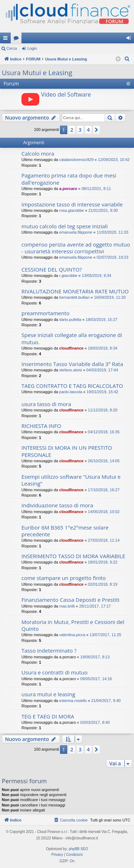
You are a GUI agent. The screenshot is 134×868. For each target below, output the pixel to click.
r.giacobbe (68, 275)
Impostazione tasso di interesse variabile (72, 204)
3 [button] (80, 130)
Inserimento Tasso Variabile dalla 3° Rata (72, 364)
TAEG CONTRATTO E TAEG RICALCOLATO (72, 386)
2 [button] (72, 130)
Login (32, 48)
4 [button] (88, 130)
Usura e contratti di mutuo (54, 672)
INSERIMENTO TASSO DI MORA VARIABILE (73, 556)
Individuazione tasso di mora (57, 505)
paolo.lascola (71, 392)
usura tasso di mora (46, 404)
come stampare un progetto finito (64, 578)
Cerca (12, 48)
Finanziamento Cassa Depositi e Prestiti (70, 600)
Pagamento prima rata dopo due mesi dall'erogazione (69, 179)
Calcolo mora (38, 153)
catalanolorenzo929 (76, 160)
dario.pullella (70, 320)
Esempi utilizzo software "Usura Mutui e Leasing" (71, 480)
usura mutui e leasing (48, 694)
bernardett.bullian (75, 297)
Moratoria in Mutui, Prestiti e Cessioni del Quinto (73, 625)
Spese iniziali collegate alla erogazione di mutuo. (72, 338)
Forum (18, 39)
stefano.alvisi (71, 370)
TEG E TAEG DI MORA (48, 716)
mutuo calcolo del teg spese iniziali (65, 226)
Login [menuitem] (130, 39)
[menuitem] (127, 59)
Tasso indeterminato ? (49, 650)
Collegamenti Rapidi (7, 39)
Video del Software (66, 94)
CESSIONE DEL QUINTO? (52, 269)
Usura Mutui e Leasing (37, 73)
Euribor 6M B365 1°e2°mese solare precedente (65, 531)
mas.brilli (67, 606)
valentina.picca (72, 635)
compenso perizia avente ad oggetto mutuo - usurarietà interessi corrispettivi (76, 248)
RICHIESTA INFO (41, 426)
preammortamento (46, 313)
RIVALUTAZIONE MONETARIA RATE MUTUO (75, 291)
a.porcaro (68, 189)
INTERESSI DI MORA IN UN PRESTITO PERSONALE (67, 451)
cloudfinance (71, 348)
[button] (96, 130)
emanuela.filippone (76, 232)
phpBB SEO (79, 849)
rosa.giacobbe (72, 210)
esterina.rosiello (73, 701)
